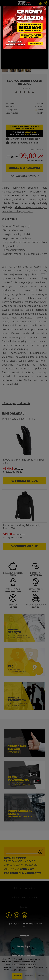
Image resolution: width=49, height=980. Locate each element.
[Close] (45, 7)
